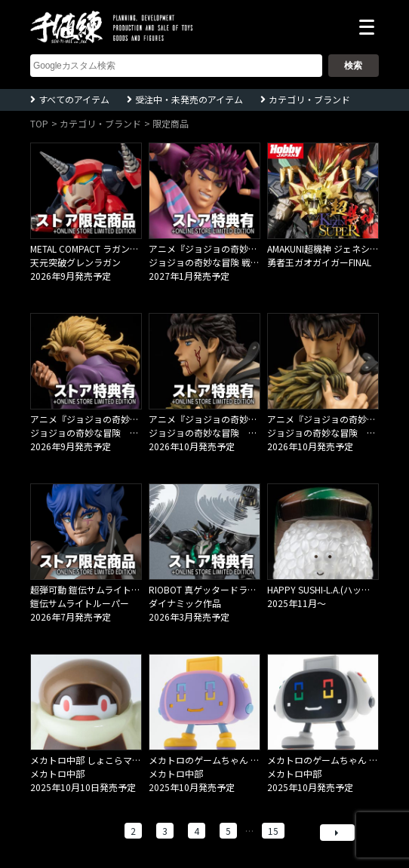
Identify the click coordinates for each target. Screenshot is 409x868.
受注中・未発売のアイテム (189, 99)
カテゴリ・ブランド (309, 99)
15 (273, 831)
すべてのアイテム (74, 99)
